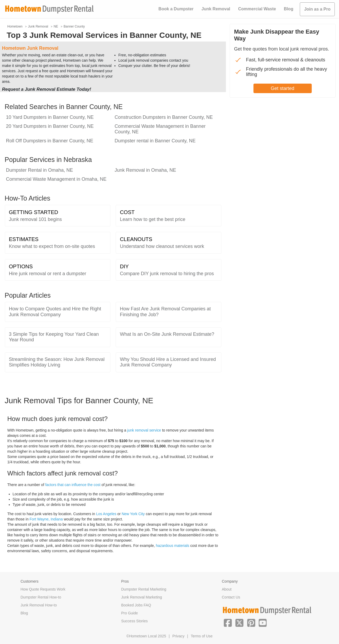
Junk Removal (216, 9)
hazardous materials (173, 546)
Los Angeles (106, 514)
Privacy (179, 636)
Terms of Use (202, 636)
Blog (289, 9)
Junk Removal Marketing (142, 597)
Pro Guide (130, 613)
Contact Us (231, 597)
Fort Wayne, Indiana (46, 519)
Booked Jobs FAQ (136, 605)
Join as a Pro (317, 9)
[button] (228, 622)
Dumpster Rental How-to (41, 597)
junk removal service (144, 430)
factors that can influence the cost (73, 485)
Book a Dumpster (176, 9)
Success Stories (135, 621)
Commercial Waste (257, 9)
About (227, 589)
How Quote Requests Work (43, 589)
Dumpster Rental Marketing (144, 589)
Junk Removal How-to (39, 605)
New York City (133, 514)
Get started (282, 88)
